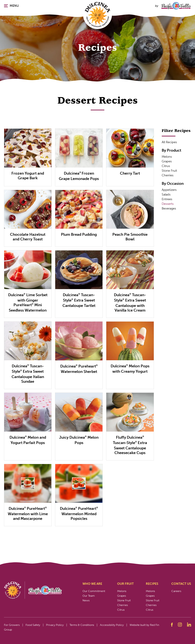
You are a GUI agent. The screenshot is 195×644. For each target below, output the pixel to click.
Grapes (167, 161)
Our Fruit (125, 584)
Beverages (169, 208)
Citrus (166, 166)
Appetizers (169, 190)
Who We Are (92, 584)
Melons (167, 157)
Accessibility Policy (112, 625)
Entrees (167, 199)
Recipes (152, 584)
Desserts (168, 204)
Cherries (168, 175)
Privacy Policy (55, 625)
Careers (176, 591)
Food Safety (33, 625)
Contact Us (181, 584)
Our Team (89, 596)
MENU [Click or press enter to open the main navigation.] (11, 6)
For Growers (12, 625)
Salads (166, 194)
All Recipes (169, 142)
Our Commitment (94, 591)
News (86, 600)
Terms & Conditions (82, 625)
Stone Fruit (169, 171)
